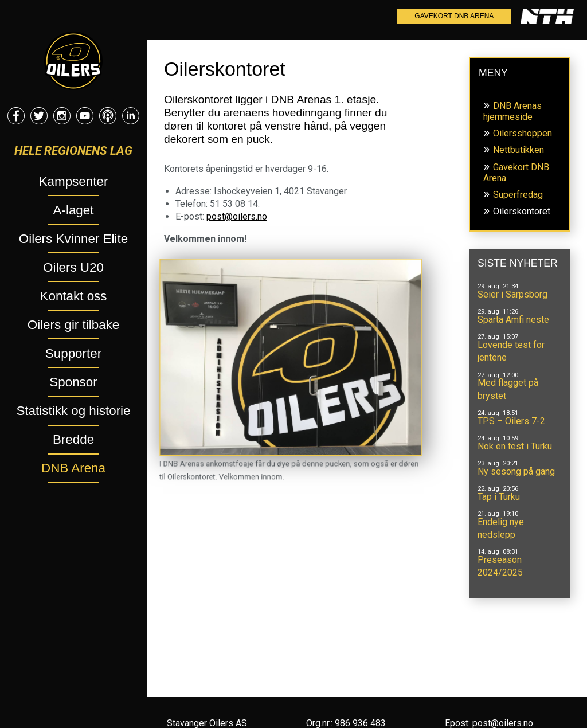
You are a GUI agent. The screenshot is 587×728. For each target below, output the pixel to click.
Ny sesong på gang (516, 471)
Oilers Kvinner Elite (73, 239)
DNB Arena (73, 468)
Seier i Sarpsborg (512, 294)
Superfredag (518, 195)
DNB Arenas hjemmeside (512, 111)
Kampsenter (74, 181)
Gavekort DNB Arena (454, 16)
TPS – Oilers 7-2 (511, 421)
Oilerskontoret (522, 211)
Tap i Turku (499, 497)
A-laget (74, 210)
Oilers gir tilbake (74, 325)
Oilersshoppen (523, 133)
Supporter (73, 353)
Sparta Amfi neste (513, 320)
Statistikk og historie (73, 411)
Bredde (73, 439)
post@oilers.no (237, 216)
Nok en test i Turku (515, 446)
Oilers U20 (73, 267)
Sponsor (73, 382)
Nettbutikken (518, 150)
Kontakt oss (74, 296)
